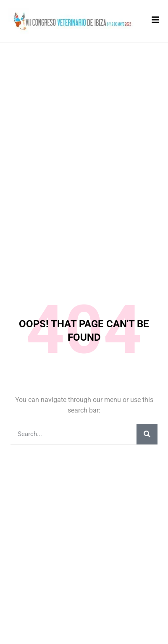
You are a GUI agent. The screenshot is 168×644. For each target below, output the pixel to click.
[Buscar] (147, 434)
